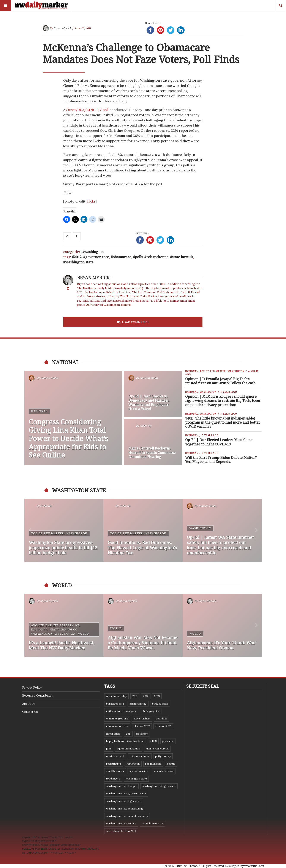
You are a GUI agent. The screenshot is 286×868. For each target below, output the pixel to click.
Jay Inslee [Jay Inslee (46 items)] (168, 741)
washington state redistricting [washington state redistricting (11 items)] (125, 809)
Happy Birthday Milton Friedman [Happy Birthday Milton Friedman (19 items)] (125, 741)
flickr (91, 201)
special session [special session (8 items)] (139, 771)
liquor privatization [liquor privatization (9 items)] (129, 748)
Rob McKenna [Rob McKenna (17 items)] (153, 764)
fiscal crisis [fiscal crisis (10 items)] (113, 734)
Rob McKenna (157, 257)
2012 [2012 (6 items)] (146, 696)
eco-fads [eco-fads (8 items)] (162, 718)
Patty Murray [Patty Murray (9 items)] (163, 756)
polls (139, 257)
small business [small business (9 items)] (115, 771)
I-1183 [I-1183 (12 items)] (153, 741)
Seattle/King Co (63, 629)
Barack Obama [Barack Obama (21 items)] (115, 704)
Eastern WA (70, 625)
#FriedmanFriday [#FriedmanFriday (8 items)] (116, 696)
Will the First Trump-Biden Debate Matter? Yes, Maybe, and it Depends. (221, 460)
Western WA (65, 634)
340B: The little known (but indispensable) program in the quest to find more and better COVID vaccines (223, 422)
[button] (30, 530)
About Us (29, 704)
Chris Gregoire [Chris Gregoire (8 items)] (151, 711)
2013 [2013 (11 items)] (157, 696)
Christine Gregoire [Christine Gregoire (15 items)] (117, 718)
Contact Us (30, 712)
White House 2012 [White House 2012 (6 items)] (152, 823)
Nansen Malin (49, 378)
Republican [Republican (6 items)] (133, 764)
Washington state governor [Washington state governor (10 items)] (159, 786)
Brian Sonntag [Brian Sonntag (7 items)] (138, 704)
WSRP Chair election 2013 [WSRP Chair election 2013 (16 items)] (121, 831)
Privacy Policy (32, 687)
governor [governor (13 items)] (142, 734)
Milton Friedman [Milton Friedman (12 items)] (140, 756)
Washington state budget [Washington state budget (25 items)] (121, 786)
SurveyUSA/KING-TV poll (87, 110)
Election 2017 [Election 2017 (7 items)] (163, 726)
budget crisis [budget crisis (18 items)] (160, 704)
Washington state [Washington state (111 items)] (136, 779)
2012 (78, 257)
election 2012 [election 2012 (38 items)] (142, 726)
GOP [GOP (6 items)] (128, 734)
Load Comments (135, 322)
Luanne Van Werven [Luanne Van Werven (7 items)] (157, 748)
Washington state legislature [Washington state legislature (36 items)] (124, 801)
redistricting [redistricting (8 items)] (114, 764)
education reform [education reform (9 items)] (117, 726)
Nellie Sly (146, 426)
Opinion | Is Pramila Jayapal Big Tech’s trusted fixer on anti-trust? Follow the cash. (221, 381)
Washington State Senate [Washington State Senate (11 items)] (121, 823)
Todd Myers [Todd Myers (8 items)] (113, 779)
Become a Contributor (38, 695)
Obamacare (122, 257)
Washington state (79, 262)
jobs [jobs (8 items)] (109, 748)
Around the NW (44, 625)
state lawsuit (183, 257)
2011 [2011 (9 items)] (135, 696)
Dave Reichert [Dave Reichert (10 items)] (142, 718)
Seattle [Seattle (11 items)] (171, 764)
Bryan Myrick (62, 28)
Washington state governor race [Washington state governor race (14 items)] (126, 793)
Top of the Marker (213, 371)
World (83, 634)
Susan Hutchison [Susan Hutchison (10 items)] (164, 771)
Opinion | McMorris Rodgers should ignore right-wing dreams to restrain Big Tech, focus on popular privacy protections (223, 401)
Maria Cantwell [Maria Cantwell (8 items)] (115, 756)
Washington (94, 252)
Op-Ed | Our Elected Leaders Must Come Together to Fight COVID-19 (219, 442)
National (39, 411)
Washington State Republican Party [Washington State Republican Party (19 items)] (127, 816)
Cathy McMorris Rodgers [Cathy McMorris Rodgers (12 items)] (121, 711)
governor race (97, 257)
